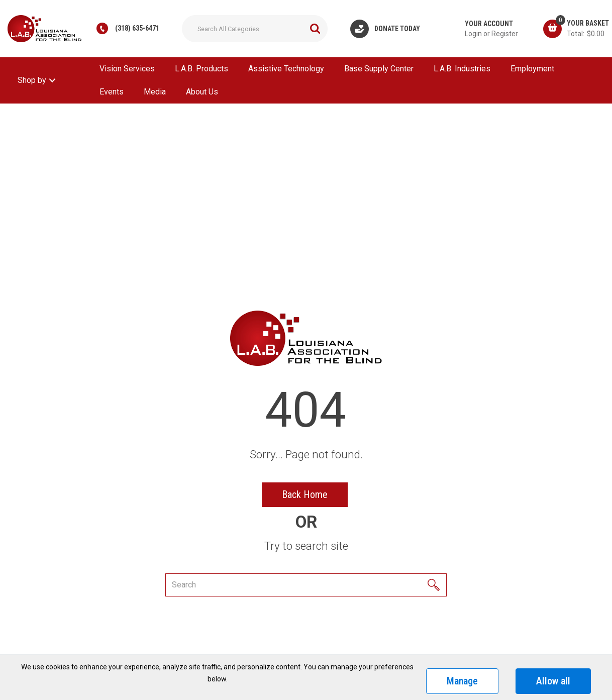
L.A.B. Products (201, 69)
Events (112, 92)
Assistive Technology (286, 69)
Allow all (553, 681)
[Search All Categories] (255, 29)
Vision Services (127, 69)
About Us (202, 92)
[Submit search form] (315, 29)
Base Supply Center (379, 69)
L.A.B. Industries (462, 69)
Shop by (32, 80)
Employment (532, 69)
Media (155, 92)
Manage (462, 681)
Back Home (305, 494)
